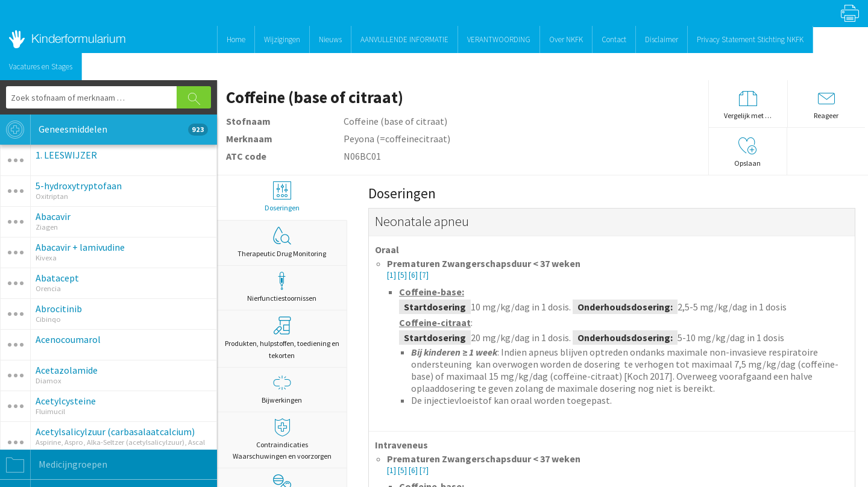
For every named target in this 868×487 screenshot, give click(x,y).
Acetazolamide (67, 370)
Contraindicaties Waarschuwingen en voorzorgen (282, 439)
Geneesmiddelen (104, 130)
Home (236, 39)
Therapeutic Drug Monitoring (282, 242)
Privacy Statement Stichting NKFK (750, 39)
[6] (414, 275)
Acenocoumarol (68, 339)
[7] (424, 275)
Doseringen (282, 197)
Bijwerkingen (282, 389)
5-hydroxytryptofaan (79, 186)
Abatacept (57, 278)
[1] (392, 275)
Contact (614, 39)
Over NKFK (566, 39)
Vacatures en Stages (41, 67)
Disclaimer (662, 39)
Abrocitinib (59, 309)
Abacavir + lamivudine (80, 247)
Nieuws (330, 39)
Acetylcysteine (66, 401)
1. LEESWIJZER (66, 155)
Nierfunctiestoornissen (282, 287)
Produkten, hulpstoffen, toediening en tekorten (282, 338)
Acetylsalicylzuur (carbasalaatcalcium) (115, 432)
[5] (403, 275)
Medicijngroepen (54, 465)
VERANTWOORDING (499, 39)
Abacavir (53, 216)
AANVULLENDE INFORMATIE (404, 39)
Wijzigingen (282, 39)
